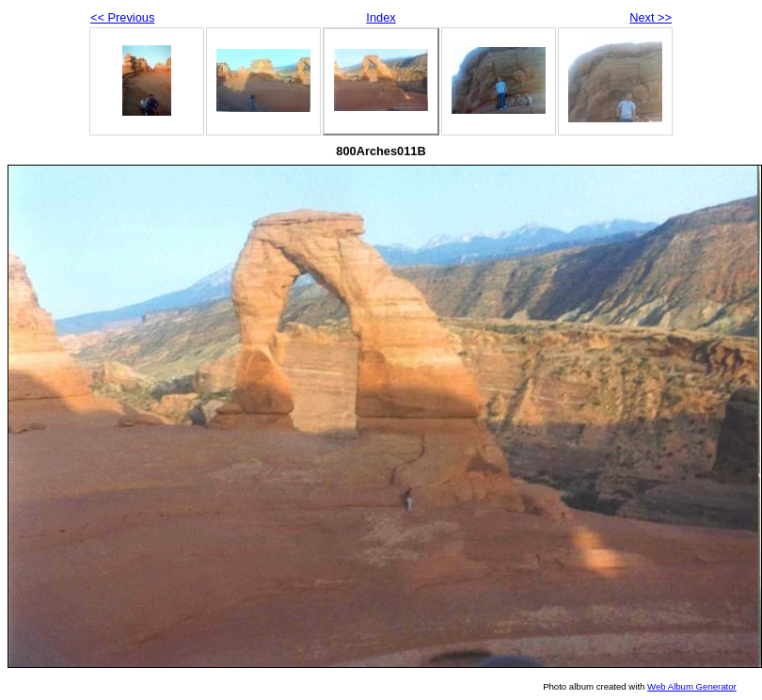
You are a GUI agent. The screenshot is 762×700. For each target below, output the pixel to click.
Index (381, 17)
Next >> (651, 17)
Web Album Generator (692, 686)
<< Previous (122, 17)
